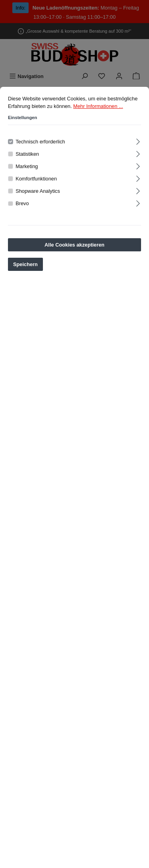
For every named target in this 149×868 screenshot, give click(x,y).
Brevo (22, 204)
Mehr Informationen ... (98, 107)
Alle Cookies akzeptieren (74, 245)
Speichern (25, 265)
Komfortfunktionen (36, 179)
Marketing (27, 167)
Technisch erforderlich (40, 142)
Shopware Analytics (38, 192)
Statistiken (27, 154)
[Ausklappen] (138, 141)
